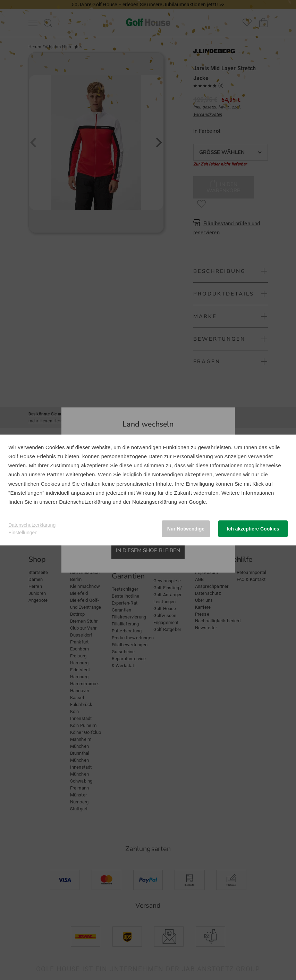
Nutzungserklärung (155, 502)
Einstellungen (23, 533)
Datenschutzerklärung (85, 502)
